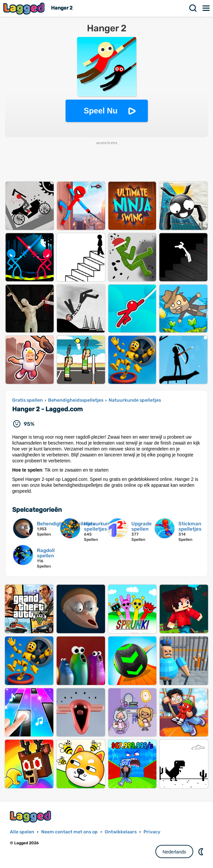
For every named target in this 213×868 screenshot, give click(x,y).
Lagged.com (31, 816)
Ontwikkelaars (121, 832)
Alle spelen (22, 832)
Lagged (25, 8)
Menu (206, 8)
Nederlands (174, 852)
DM (201, 852)
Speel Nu (101, 111)
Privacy (152, 832)
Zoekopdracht (193, 8)
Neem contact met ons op (69, 832)
